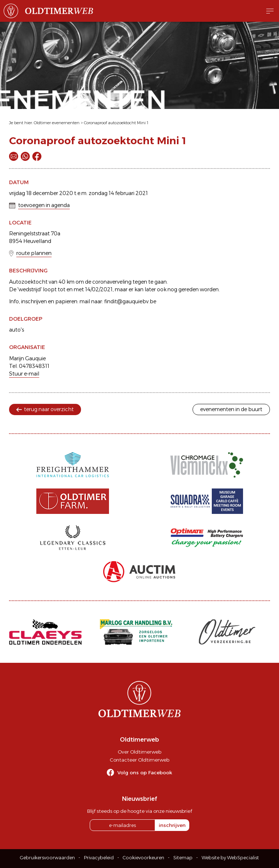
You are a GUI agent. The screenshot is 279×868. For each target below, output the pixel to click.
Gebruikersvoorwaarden (47, 858)
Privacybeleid (99, 858)
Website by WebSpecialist (230, 858)
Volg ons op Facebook (145, 772)
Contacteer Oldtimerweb (139, 760)
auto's (17, 330)
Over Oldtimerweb (139, 752)
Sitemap (183, 858)
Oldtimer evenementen (57, 123)
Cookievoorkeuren (143, 858)
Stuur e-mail (24, 374)
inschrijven (172, 825)
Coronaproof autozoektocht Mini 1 (116, 123)
